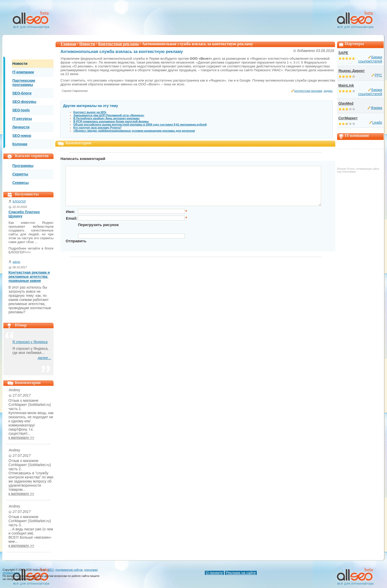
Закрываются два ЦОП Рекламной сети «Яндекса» (109, 115)
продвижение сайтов (69, 570)
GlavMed (346, 103)
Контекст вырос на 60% (90, 112)
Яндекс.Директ (351, 71)
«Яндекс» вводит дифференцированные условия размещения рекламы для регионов (134, 131)
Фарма (376, 108)
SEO (51, 570)
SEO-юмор (22, 136)
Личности (21, 127)
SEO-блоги (22, 93)
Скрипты (20, 174)
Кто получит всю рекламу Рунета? (97, 128)
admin (16, 262)
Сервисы (20, 183)
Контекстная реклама (119, 44)
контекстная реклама (308, 91)
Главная (68, 44)
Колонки (20, 144)
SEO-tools (21, 110)
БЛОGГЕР (19, 201)
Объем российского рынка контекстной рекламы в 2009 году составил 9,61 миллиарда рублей (140, 124)
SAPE (343, 53)
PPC (378, 75)
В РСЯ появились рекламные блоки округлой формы (111, 121)
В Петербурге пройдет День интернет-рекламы (106, 118)
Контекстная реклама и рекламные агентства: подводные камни (29, 277)
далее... (44, 358)
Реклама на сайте (241, 573)
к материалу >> (21, 438)
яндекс (328, 91)
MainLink (346, 85)
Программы (23, 166)
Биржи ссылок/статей (370, 59)
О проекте (214, 573)
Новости (20, 64)
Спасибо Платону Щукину (24, 214)
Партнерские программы (24, 83)
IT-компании (23, 72)
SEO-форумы (24, 102)
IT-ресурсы (22, 119)
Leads (377, 122)
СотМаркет (348, 118)
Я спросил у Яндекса (30, 342)
